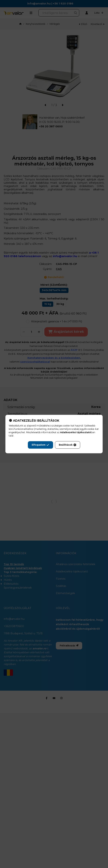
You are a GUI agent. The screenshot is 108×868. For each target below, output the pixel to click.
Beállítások (68, 445)
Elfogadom (40, 445)
